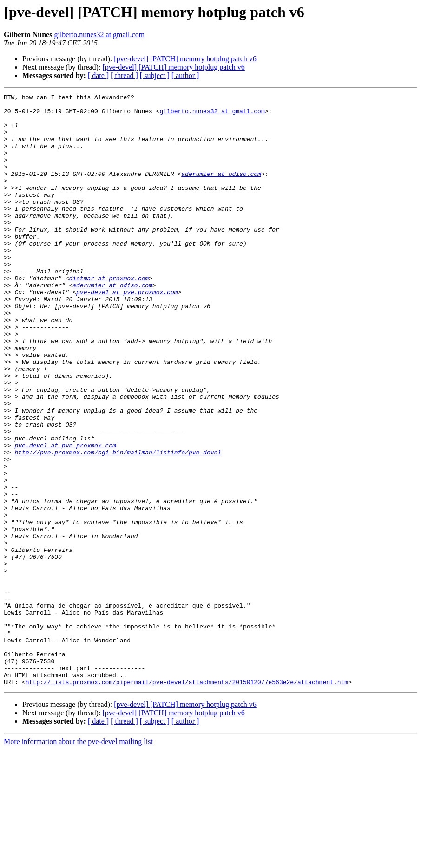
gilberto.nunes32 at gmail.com (99, 35)
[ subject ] (155, 75)
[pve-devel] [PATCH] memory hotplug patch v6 (185, 59)
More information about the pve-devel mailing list (78, 860)
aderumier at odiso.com (221, 190)
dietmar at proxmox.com (109, 316)
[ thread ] (124, 75)
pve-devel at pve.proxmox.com (127, 332)
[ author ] (185, 75)
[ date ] (98, 75)
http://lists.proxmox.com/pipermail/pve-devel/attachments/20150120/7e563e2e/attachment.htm (187, 800)
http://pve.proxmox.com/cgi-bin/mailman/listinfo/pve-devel (118, 525)
